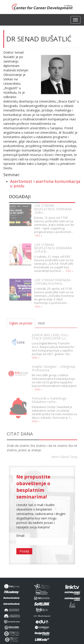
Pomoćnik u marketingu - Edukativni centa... (50, 398)
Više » (39, 233)
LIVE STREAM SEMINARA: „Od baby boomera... (53, 279)
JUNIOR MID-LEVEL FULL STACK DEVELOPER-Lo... (50, 334)
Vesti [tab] (41, 323)
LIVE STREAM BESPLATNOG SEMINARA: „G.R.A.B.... (53, 246)
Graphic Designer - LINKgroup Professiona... (54, 366)
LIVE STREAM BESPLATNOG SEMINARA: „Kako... (53, 207)
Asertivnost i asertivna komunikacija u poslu (45, 184)
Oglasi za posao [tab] (21, 323)
